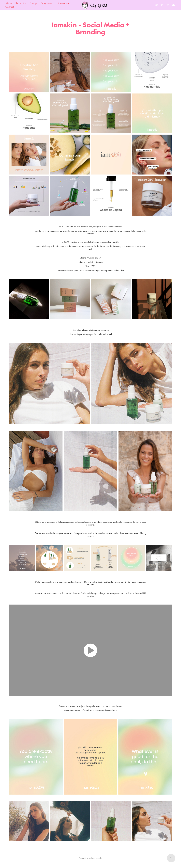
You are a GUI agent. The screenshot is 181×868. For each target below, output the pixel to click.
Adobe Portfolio (96, 858)
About (9, 3)
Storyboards (48, 3)
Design (34, 3)
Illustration (21, 3)
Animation (63, 3)
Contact (10, 7)
